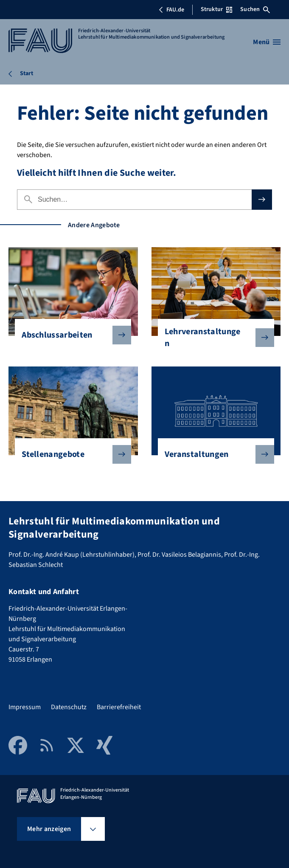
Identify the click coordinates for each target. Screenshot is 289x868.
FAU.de (171, 10)
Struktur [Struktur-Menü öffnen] (216, 9)
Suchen (255, 9)
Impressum (25, 707)
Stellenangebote (70, 454)
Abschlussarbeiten (70, 335)
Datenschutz (69, 707)
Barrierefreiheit (119, 707)
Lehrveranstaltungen (213, 338)
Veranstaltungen (213, 454)
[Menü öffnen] (267, 42)
